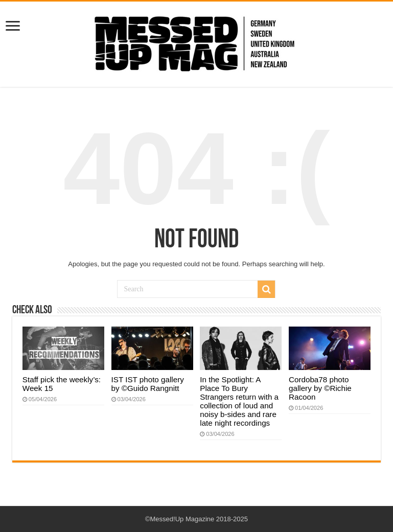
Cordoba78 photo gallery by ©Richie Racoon (320, 388)
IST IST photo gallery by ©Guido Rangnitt (148, 384)
